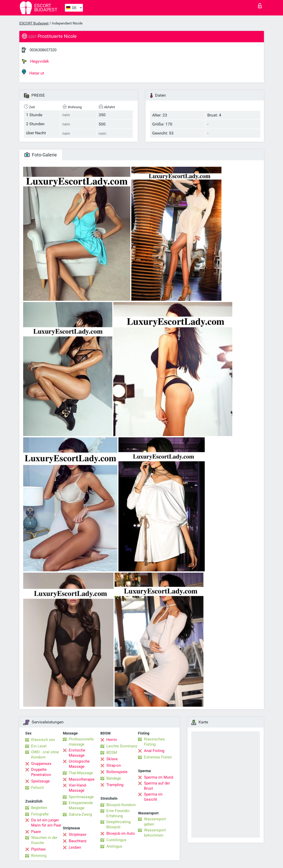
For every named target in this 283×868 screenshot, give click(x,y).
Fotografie (40, 814)
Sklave (112, 759)
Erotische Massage (77, 753)
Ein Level (39, 746)
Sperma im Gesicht (153, 797)
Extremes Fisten (158, 757)
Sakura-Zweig (80, 814)
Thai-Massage (81, 773)
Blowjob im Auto (121, 833)
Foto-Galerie (41, 155)
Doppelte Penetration (41, 772)
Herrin (112, 740)
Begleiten (39, 808)
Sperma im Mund (158, 777)
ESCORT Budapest (34, 23)
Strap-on (114, 765)
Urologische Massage (79, 764)
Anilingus (114, 846)
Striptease (78, 834)
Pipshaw (38, 849)
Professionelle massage (81, 742)
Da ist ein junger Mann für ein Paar (46, 823)
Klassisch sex (43, 740)
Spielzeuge (40, 781)
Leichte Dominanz (122, 746)
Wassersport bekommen (155, 833)
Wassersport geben (155, 822)
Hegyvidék (35, 61)
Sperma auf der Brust (157, 786)
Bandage (114, 778)
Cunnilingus (116, 840)
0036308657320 (43, 50)
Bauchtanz (78, 841)
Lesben (75, 847)
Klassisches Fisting (154, 742)
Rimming (39, 856)
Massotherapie (82, 779)
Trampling (115, 785)
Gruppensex (41, 764)
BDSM (112, 753)
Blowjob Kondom (121, 805)
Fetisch (37, 788)
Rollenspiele (117, 772)
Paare (36, 832)
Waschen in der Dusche (44, 840)
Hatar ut (33, 72)
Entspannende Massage (81, 805)
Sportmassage (81, 797)
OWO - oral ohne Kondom (45, 755)
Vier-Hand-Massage (78, 788)
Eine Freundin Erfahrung (118, 813)
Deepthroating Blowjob (118, 824)
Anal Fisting (154, 751)
